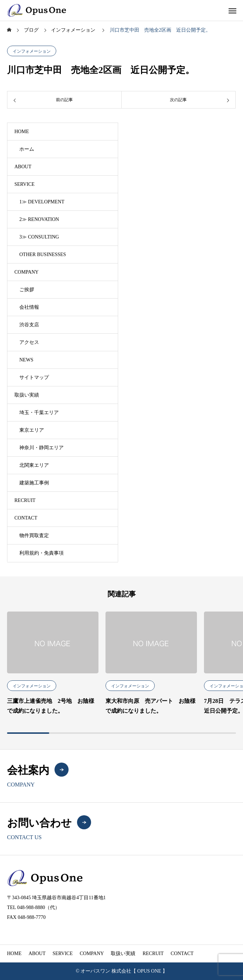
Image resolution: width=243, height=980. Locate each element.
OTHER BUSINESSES (43, 254)
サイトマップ (34, 377)
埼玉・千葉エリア (39, 413)
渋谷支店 (29, 325)
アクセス (29, 342)
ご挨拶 (27, 290)
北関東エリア (34, 465)
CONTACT (26, 518)
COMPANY (27, 272)
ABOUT (23, 167)
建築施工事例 (34, 483)
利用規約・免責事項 (41, 553)
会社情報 (29, 307)
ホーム (27, 149)
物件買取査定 (34, 535)
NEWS (26, 360)
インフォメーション (32, 51)
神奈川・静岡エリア (41, 448)
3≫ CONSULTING (39, 237)
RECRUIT (25, 500)
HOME (22, 132)
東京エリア (32, 430)
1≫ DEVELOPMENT (42, 202)
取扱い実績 (27, 395)
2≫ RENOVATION (39, 219)
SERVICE (24, 184)
